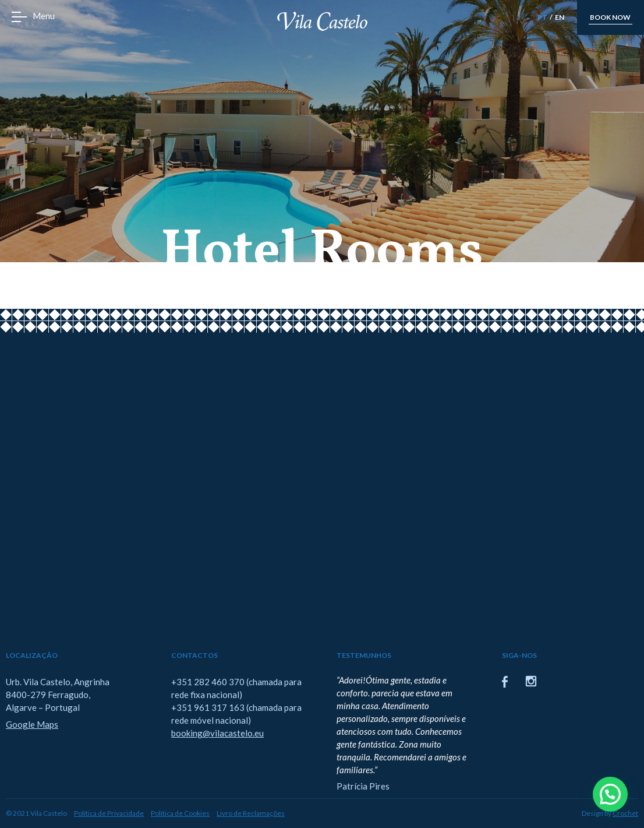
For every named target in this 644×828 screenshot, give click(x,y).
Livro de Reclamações (251, 813)
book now (610, 17)
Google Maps (32, 724)
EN (560, 17)
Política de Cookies (180, 813)
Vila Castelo (322, 21)
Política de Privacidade (109, 813)
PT (542, 17)
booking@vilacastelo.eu (217, 733)
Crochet (625, 813)
